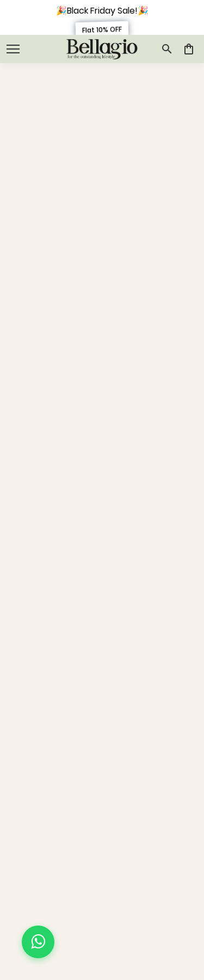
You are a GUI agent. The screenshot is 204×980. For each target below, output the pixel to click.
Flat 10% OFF (102, 29)
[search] (167, 49)
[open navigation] (13, 49)
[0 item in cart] (189, 49)
